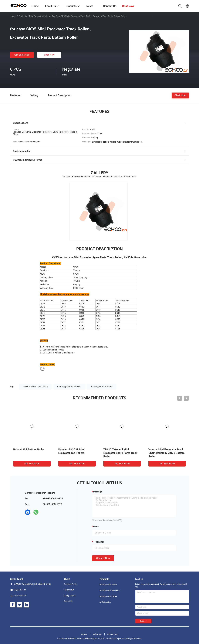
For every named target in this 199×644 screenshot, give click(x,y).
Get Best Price (22, 55)
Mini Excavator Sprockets (110, 590)
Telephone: (98, 542)
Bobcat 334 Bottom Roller (29, 449)
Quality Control (70, 596)
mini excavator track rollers (35, 387)
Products (23, 16)
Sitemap (84, 634)
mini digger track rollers (102, 387)
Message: (98, 492)
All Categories (105, 602)
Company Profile (70, 584)
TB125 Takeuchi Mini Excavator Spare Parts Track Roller (120, 453)
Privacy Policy (113, 634)
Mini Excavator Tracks (108, 596)
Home (13, 16)
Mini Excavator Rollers (40, 16)
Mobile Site (97, 634)
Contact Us (68, 601)
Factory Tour (69, 590)
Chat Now (49, 55)
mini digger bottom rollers (69, 387)
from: (96, 527)
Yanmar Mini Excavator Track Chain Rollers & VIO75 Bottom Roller (166, 453)
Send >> (143, 621)
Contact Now (103, 558)
